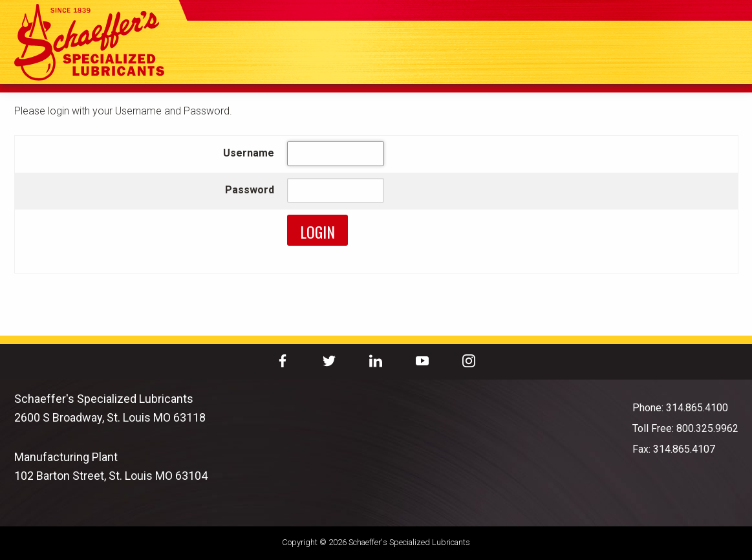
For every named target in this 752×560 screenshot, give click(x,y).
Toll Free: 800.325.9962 (685, 428)
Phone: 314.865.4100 (680, 408)
